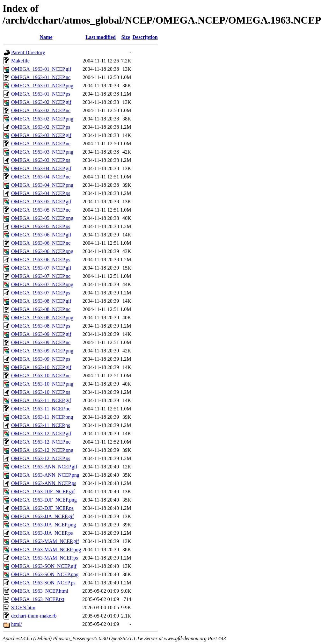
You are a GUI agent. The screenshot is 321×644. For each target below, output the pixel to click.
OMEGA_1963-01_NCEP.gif (41, 69)
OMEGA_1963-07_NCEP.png (42, 284)
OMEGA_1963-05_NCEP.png (42, 218)
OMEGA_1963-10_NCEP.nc (41, 376)
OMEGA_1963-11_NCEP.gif (41, 400)
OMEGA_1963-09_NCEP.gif (41, 334)
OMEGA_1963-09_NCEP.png (42, 351)
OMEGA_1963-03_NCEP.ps (41, 160)
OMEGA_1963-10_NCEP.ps (41, 392)
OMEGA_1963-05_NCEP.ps (41, 226)
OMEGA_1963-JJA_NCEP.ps (42, 533)
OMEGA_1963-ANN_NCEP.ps (44, 483)
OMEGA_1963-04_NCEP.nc (41, 177)
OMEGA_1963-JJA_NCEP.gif (43, 516)
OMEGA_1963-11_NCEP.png (42, 417)
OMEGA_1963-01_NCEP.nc (41, 77)
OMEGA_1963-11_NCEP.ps (41, 425)
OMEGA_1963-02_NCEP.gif (41, 102)
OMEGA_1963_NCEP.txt (38, 599)
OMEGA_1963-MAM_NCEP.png (46, 550)
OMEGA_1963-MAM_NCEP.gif (45, 541)
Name (46, 37)
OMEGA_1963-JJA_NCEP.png (44, 525)
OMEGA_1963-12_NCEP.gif (41, 434)
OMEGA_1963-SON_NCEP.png (45, 574)
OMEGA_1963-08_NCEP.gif (41, 301)
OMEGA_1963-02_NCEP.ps (41, 127)
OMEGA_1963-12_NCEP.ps (41, 458)
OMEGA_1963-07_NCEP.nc (41, 276)
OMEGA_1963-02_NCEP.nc (41, 110)
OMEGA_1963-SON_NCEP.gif (44, 566)
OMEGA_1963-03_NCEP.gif (41, 135)
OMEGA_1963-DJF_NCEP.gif (43, 492)
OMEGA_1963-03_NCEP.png (42, 152)
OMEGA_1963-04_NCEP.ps (41, 193)
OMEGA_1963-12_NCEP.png (42, 450)
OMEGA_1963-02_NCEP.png (42, 119)
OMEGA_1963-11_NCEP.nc (41, 409)
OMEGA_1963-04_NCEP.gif (41, 168)
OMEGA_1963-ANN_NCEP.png (45, 475)
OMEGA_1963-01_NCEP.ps (41, 94)
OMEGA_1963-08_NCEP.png (42, 318)
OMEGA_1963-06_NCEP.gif (41, 235)
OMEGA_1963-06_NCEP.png (42, 251)
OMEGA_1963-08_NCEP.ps (41, 326)
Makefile (20, 61)
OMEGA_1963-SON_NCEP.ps (43, 583)
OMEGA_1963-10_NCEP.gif (41, 367)
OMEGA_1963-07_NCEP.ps (41, 293)
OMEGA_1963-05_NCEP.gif (41, 202)
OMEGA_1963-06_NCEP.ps (41, 260)
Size (126, 37)
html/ (17, 624)
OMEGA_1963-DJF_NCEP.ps (42, 508)
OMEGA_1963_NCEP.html (40, 591)
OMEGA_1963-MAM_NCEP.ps (44, 558)
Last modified (101, 37)
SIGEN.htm (23, 608)
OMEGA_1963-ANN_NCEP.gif (44, 467)
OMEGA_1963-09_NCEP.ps (41, 359)
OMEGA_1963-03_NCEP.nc (41, 144)
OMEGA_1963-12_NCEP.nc (41, 442)
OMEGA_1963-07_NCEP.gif (41, 268)
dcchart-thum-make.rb (34, 616)
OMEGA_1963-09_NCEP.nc (41, 342)
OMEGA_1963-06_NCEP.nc (41, 243)
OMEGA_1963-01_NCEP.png (42, 86)
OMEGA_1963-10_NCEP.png (42, 384)
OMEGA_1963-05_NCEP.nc (41, 210)
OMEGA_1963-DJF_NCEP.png (44, 500)
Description (145, 37)
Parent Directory (28, 52)
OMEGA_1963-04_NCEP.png (42, 185)
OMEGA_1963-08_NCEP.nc (41, 309)
